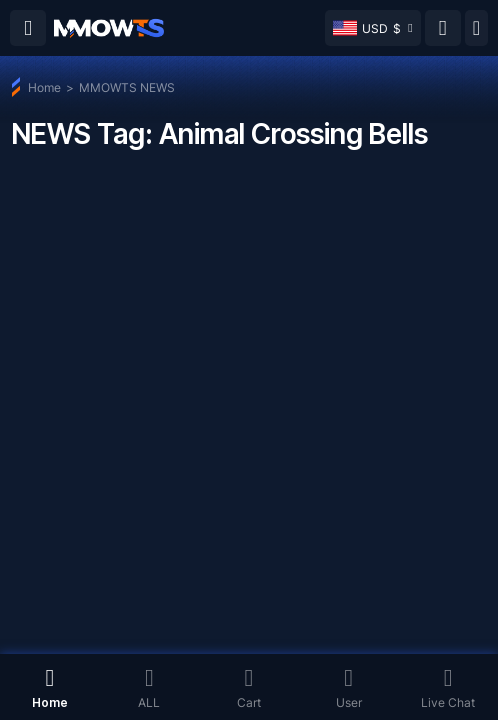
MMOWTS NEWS (127, 87)
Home (44, 87)
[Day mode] (476, 28)
